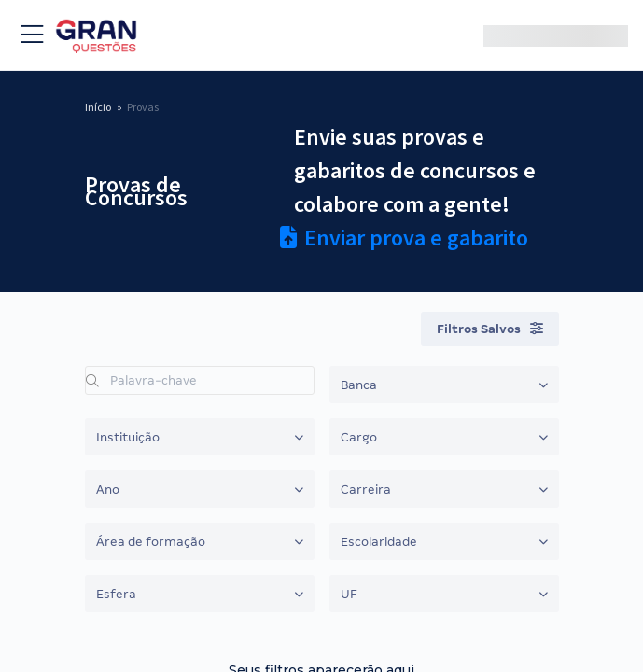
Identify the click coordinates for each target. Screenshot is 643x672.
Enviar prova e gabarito (404, 238)
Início (98, 107)
